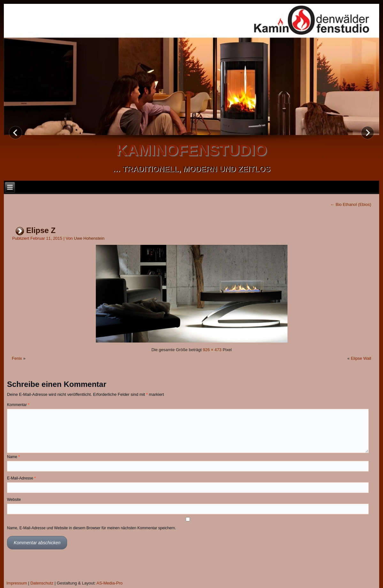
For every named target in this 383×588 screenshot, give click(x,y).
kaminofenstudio (192, 150)
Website (14, 500)
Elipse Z (41, 230)
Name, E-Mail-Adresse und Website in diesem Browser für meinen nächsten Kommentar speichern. (92, 528)
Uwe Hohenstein (89, 238)
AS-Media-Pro (110, 583)
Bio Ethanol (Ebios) (351, 204)
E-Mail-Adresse (21, 478)
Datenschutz (42, 583)
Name (13, 457)
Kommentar (18, 405)
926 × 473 (212, 350)
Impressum (17, 583)
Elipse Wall (361, 358)
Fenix (17, 358)
